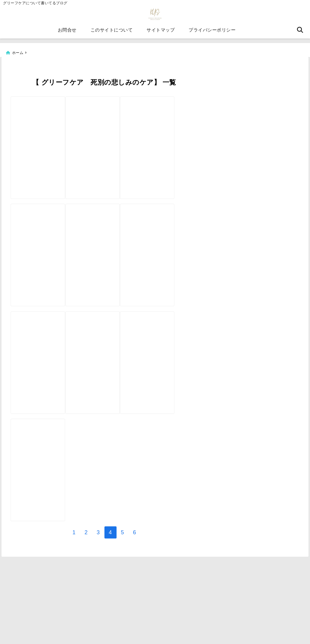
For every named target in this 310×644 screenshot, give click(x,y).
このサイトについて (112, 33)
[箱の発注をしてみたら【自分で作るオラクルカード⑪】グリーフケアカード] (42, 249)
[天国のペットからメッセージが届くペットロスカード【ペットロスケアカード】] (167, 132)
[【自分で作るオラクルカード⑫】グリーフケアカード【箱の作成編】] (104, 132)
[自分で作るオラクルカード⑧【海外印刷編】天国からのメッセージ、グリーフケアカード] (42, 366)
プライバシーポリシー (212, 33)
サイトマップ (161, 33)
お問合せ (67, 33)
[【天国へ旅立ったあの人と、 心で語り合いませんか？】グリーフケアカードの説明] (42, 483)
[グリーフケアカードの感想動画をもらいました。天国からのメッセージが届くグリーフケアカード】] (104, 366)
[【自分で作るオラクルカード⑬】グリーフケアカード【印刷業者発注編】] (42, 132)
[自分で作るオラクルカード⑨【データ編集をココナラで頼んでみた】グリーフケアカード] (167, 249)
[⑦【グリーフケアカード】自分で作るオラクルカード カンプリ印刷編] (167, 366)
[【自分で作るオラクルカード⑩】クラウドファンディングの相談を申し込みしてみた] (104, 249)
